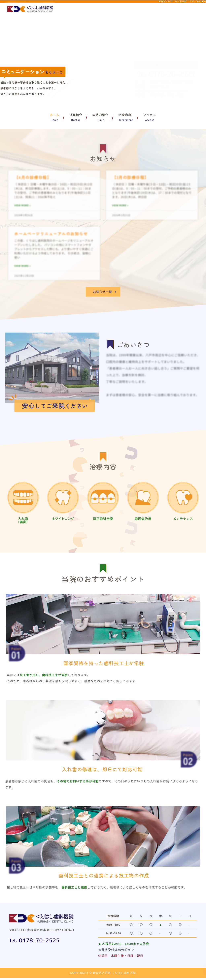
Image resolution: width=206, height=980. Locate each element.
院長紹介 (76, 115)
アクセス (150, 115)
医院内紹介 (100, 115)
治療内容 (126, 115)
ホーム (55, 115)
